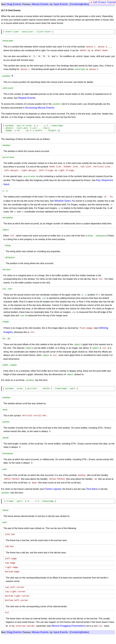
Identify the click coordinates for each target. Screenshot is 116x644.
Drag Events (14, 4)
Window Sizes (63, 201)
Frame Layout (52, 487)
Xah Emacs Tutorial (104, 2)
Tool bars (92, 487)
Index (85, 4)
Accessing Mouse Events (40, 107)
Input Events (61, 4)
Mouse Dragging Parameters (68, 629)
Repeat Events (27, 97)
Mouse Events (40, 4)
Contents (76, 4)
